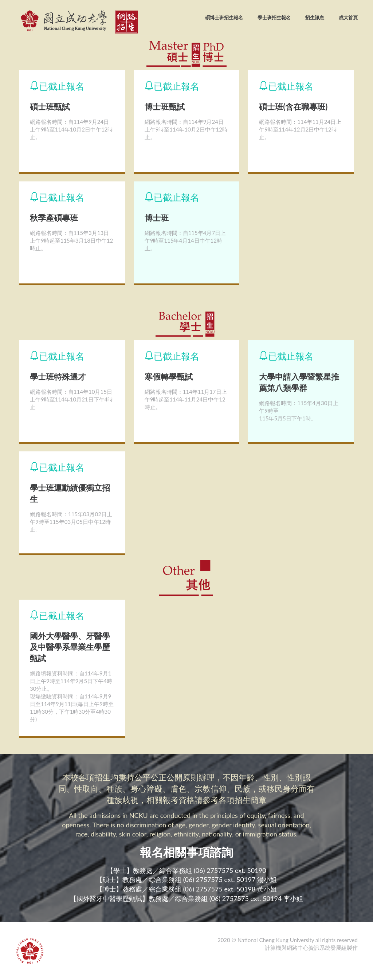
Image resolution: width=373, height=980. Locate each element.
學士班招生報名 (274, 17)
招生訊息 (315, 17)
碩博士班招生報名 (224, 17)
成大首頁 (348, 17)
